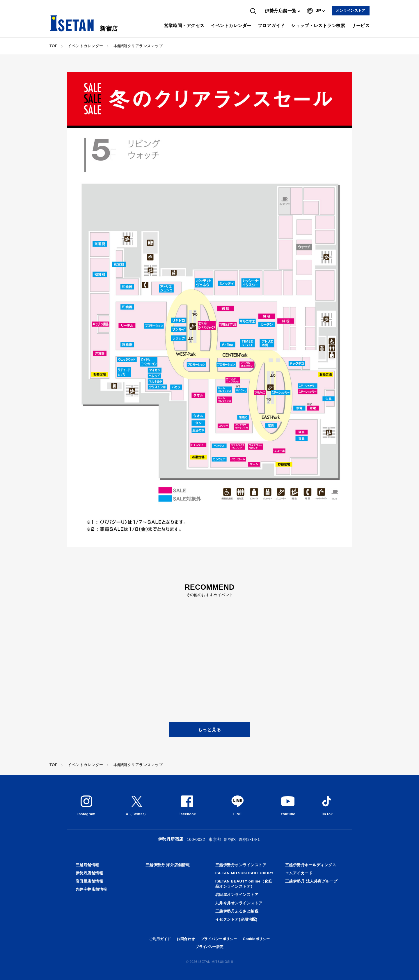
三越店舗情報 (87, 865)
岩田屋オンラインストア (237, 895)
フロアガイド (271, 25)
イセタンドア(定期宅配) (236, 919)
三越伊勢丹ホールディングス (311, 865)
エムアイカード (299, 873)
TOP (54, 46)
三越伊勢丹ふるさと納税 (237, 911)
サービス (361, 25)
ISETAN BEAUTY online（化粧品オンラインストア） (244, 884)
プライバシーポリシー (219, 939)
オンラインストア (351, 10)
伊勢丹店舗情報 (89, 873)
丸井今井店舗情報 (91, 889)
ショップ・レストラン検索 (318, 25)
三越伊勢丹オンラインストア (241, 865)
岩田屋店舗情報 (89, 881)
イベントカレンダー (231, 25)
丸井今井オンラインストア (239, 903)
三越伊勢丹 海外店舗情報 (168, 865)
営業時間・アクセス (184, 25)
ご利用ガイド (160, 939)
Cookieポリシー (256, 939)
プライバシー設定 (210, 947)
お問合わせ (186, 939)
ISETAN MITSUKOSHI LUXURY (245, 873)
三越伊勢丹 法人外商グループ (311, 881)
